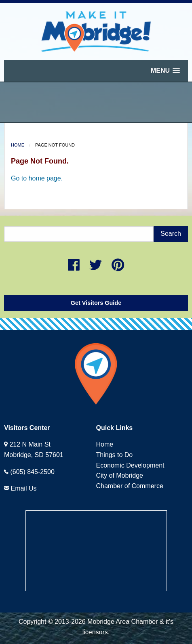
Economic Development (130, 465)
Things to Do (115, 455)
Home (18, 145)
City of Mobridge (120, 475)
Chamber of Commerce (130, 486)
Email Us (23, 488)
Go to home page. (37, 178)
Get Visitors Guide (96, 303)
